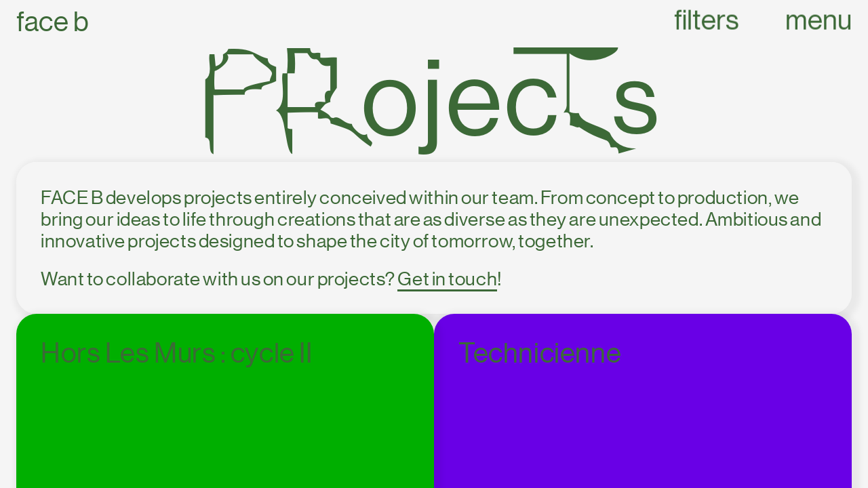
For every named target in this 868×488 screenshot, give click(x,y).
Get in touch (447, 279)
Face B (53, 22)
